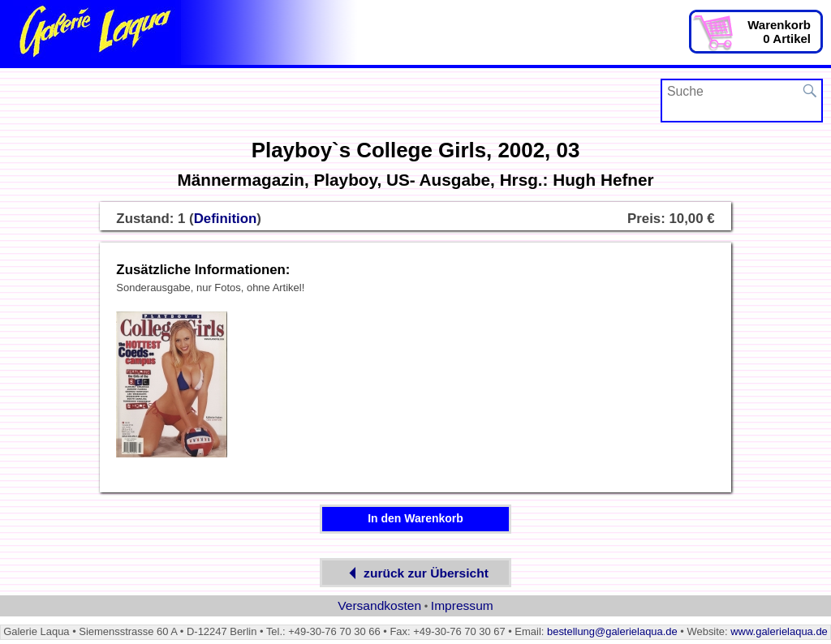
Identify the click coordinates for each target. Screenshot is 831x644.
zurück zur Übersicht (415, 573)
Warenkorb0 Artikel (779, 32)
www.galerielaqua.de (779, 631)
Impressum (462, 605)
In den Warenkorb (415, 518)
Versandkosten (379, 605)
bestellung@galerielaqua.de (612, 631)
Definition (226, 219)
